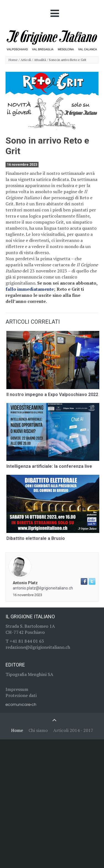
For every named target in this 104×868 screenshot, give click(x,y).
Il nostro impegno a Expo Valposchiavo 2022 (52, 395)
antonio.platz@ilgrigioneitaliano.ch (43, 588)
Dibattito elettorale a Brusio (36, 538)
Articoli (26, 60)
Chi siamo (38, 730)
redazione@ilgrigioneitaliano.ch (38, 647)
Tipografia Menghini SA (29, 674)
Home (13, 60)
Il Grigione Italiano (30, 616)
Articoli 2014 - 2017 (73, 730)
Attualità (40, 60)
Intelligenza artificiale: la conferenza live (49, 466)
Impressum (17, 689)
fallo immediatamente (30, 289)
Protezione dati (21, 695)
